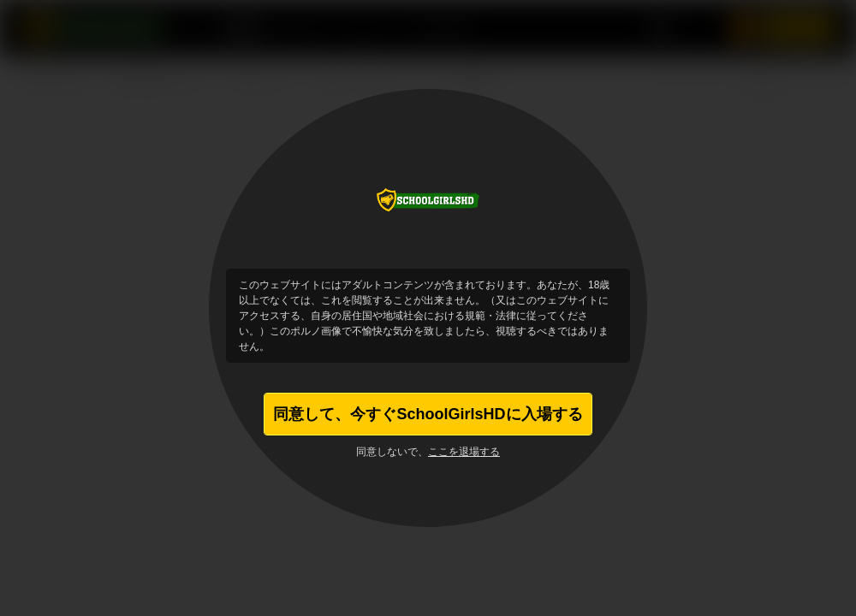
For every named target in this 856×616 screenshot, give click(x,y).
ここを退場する (464, 452)
